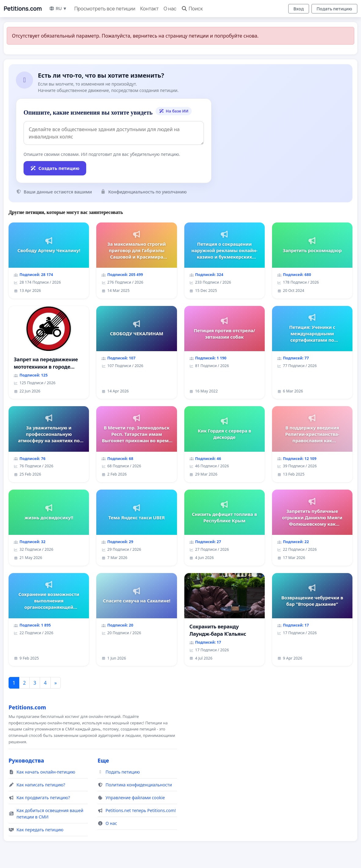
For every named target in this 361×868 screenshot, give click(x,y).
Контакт (150, 9)
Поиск (192, 9)
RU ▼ (58, 8)
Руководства (26, 760)
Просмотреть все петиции (105, 9)
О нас (170, 9)
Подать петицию (334, 9)
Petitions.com (23, 9)
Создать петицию (55, 168)
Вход (299, 9)
